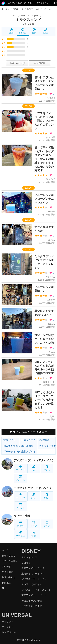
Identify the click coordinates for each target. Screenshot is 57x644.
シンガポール (9, 632)
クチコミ (23, 31)
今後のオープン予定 (32, 601)
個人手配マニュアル (11, 446)
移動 (34, 534)
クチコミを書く (10, 561)
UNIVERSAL (17, 615)
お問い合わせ (9, 577)
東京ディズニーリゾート (34, 595)
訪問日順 (40, 63)
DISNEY (31, 551)
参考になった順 (17, 63)
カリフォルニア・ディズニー (21, 3)
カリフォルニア (29, 557)
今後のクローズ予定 (32, 606)
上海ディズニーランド (33, 574)
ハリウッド (8, 621)
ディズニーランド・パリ (34, 579)
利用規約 (6, 583)
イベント (21, 478)
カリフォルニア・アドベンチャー (34, 488)
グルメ (47, 468)
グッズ (47, 524)
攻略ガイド (9, 440)
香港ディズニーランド (33, 568)
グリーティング (11, 452)
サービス (21, 534)
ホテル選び (27, 446)
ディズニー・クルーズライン (36, 590)
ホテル (21, 524)
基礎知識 (44, 440)
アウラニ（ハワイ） (32, 584)
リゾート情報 (22, 516)
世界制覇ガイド (44, 3)
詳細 (11, 31)
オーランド (8, 627)
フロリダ (26, 563)
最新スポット (29, 452)
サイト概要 (8, 572)
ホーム (4, 9)
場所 (34, 31)
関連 (46, 31)
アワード (6, 566)
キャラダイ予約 (47, 446)
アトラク (21, 468)
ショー (34, 468)
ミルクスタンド (29, 20)
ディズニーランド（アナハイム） (29, 16)
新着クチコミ (29, 440)
